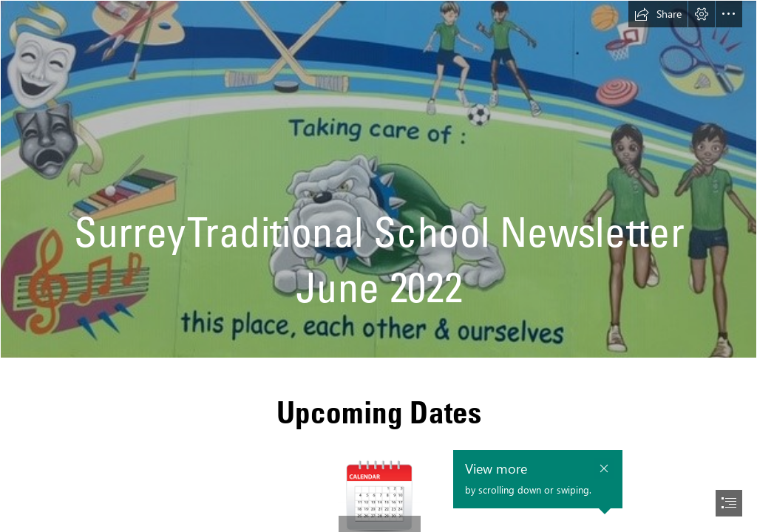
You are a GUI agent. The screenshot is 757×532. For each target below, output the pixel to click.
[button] (658, 14)
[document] (378, 266)
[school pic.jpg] (378, 179)
